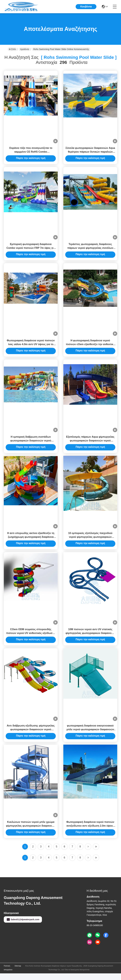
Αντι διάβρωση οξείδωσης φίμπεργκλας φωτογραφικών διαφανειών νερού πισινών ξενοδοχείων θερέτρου (31, 735)
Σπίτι (12, 49)
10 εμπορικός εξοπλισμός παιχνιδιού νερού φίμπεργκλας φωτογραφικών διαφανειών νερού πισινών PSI (90, 541)
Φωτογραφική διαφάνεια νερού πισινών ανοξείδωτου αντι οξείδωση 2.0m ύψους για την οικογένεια (90, 832)
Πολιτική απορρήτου (8, 974)
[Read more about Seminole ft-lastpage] (96, 864)
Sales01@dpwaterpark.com (23, 926)
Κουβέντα (86, 7)
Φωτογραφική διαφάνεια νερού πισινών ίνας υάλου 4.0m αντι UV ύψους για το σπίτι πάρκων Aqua (31, 347)
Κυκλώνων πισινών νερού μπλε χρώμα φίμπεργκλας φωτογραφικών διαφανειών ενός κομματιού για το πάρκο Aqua (31, 832)
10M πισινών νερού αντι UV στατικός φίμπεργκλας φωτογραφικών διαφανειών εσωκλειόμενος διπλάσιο (90, 638)
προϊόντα (24, 49)
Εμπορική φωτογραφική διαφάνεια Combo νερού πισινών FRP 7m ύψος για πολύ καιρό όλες (31, 250)
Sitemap (18, 972)
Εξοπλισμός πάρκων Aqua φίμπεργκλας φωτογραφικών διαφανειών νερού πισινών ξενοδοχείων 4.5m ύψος (90, 444)
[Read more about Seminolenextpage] (88, 864)
